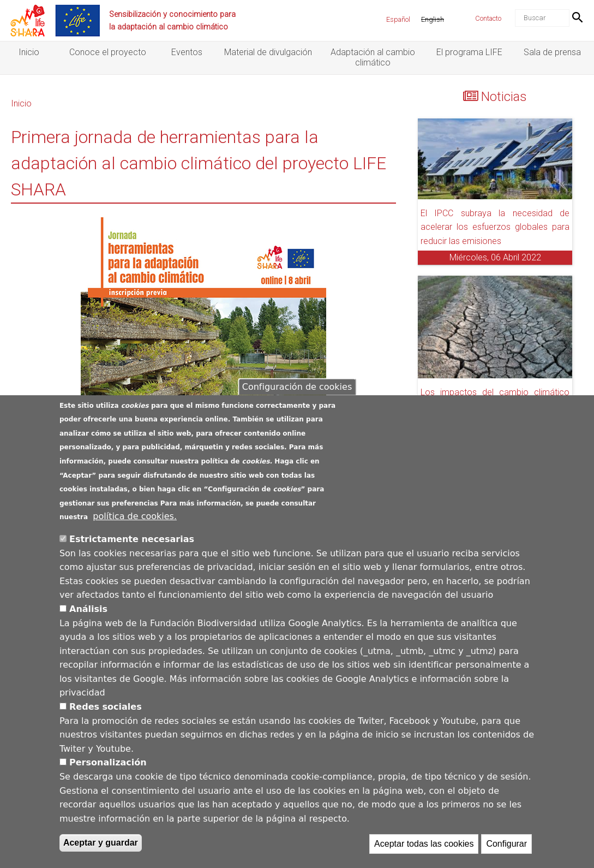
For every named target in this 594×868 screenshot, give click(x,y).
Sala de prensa (552, 52)
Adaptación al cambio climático (373, 57)
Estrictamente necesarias (132, 540)
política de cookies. (135, 517)
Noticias (504, 97)
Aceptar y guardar (101, 844)
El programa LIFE (469, 52)
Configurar (506, 845)
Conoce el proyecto (108, 52)
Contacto (488, 18)
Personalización (108, 763)
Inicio (29, 52)
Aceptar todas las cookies (424, 845)
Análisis (88, 610)
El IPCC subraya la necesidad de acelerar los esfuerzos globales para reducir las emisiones (495, 227)
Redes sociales (106, 707)
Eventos (187, 52)
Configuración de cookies (297, 387)
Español (398, 19)
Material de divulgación (268, 52)
